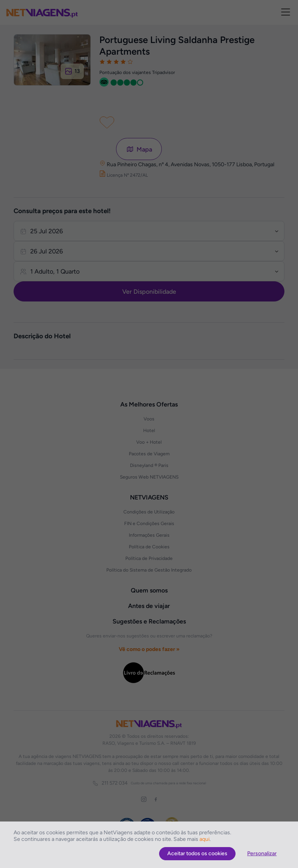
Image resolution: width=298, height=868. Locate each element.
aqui (204, 839)
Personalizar (262, 853)
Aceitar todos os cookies (197, 853)
